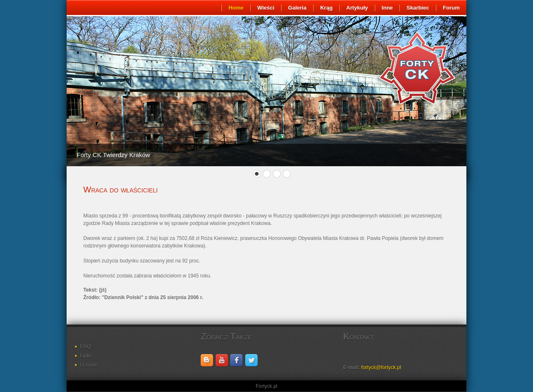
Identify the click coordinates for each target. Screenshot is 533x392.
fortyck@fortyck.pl (381, 367)
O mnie (89, 365)
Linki (86, 356)
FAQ (85, 346)
